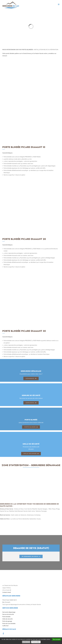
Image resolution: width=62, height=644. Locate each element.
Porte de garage (7, 621)
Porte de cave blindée (9, 624)
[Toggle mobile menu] (59, 4)
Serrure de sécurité (8, 614)
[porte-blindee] (31, 410)
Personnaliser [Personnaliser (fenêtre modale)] (36, 642)
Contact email (7, 592)
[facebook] (3, 634)
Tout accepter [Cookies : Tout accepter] (57, 639)
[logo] (13, 575)
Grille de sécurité (7, 619)
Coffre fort (5, 626)
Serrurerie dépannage (9, 612)
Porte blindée (6, 617)
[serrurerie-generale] (31, 361)
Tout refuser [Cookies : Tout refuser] (26, 642)
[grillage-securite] (31, 434)
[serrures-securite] (31, 385)
